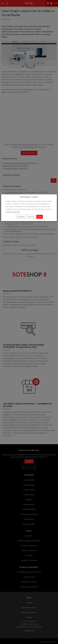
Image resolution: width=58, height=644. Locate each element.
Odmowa (31, 217)
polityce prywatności (13, 212)
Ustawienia (21, 217)
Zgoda (40, 217)
